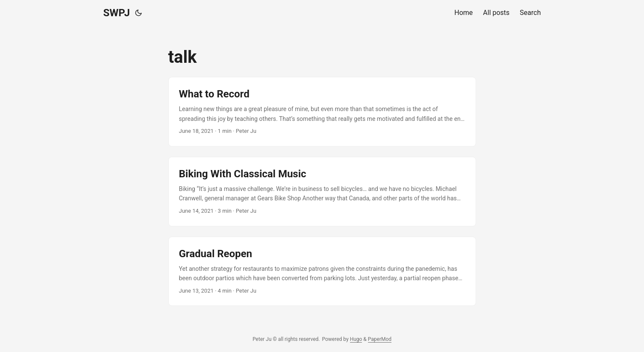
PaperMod (380, 339)
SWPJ (117, 13)
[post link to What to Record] (322, 112)
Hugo (356, 339)
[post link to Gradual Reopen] (322, 271)
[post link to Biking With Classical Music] (322, 192)
